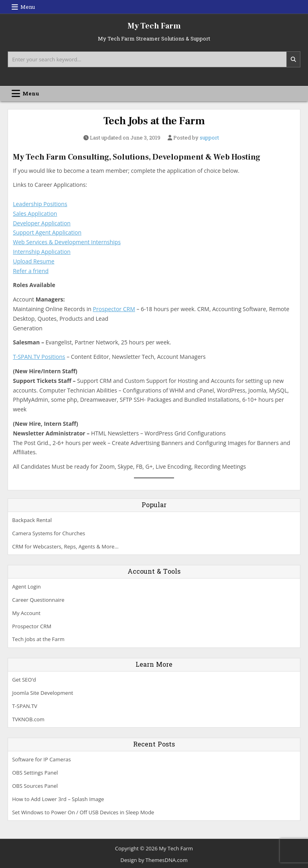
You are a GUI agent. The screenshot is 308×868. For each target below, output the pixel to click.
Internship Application (42, 252)
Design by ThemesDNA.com (154, 860)
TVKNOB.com (28, 719)
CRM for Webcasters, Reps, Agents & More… (65, 546)
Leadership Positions (40, 204)
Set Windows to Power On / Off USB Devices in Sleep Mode (83, 812)
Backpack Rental (32, 520)
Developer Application (42, 223)
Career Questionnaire (38, 600)
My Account (26, 613)
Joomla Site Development (43, 693)
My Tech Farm (154, 26)
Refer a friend (31, 271)
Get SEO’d (24, 680)
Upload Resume (33, 261)
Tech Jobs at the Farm (154, 121)
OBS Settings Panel (35, 773)
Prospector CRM (114, 309)
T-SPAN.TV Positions (39, 357)
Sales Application (35, 213)
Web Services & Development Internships (67, 242)
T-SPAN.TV (25, 706)
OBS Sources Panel (35, 786)
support (209, 138)
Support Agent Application (47, 232)
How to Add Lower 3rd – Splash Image (58, 799)
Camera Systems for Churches (49, 533)
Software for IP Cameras (41, 759)
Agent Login (26, 587)
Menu (28, 7)
